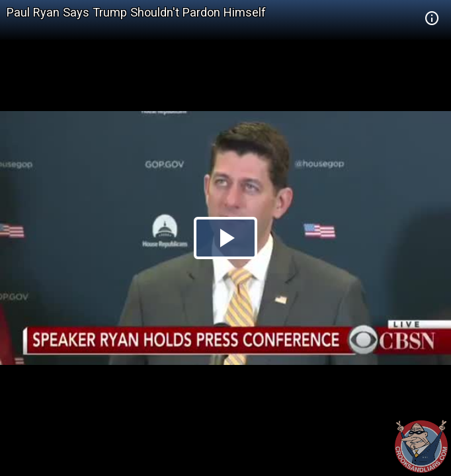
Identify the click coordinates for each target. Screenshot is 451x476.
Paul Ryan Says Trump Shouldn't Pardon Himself (136, 12)
